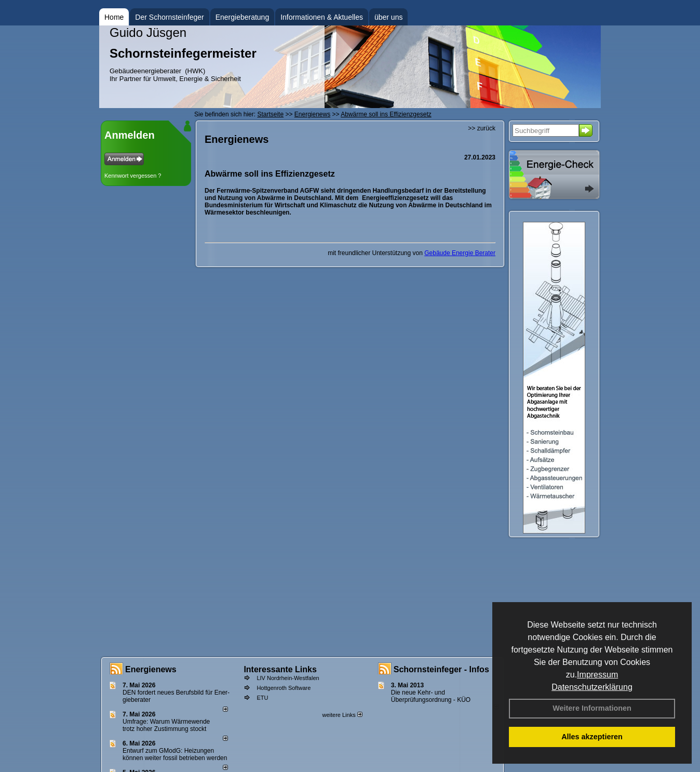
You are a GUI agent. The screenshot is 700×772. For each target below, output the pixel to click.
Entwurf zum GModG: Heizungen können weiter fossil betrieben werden (175, 754)
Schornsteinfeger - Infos (441, 669)
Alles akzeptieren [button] (592, 737)
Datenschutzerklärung (592, 687)
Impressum (597, 675)
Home (114, 17)
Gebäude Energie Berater (460, 253)
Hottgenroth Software (284, 688)
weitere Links (342, 715)
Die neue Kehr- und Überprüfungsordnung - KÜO (431, 696)
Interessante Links (280, 669)
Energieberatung (243, 17)
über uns (388, 17)
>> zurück (482, 128)
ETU (262, 698)
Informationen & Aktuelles (322, 17)
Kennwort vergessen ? (133, 176)
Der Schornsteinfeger (169, 17)
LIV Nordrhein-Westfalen (288, 678)
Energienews (151, 669)
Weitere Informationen (592, 708)
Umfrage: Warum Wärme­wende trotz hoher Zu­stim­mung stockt (166, 725)
